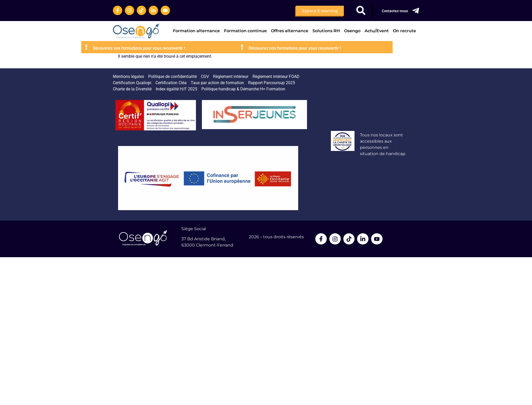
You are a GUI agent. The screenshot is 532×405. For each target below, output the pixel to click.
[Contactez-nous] (416, 11)
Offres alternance (290, 31)
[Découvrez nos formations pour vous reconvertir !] (134, 47)
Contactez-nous (395, 11)
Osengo (352, 31)
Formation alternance (196, 31)
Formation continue (245, 31)
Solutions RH (326, 31)
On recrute (404, 31)
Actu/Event (377, 31)
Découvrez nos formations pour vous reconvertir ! (187, 48)
